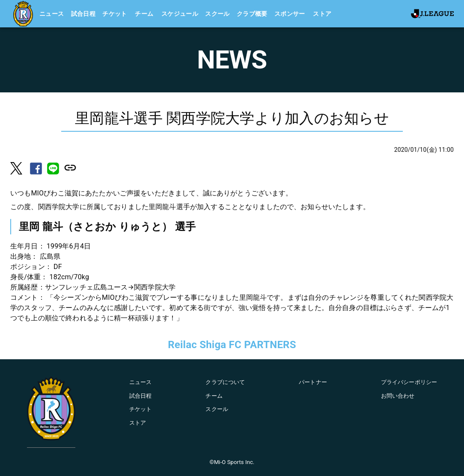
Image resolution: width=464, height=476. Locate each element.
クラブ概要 (252, 14)
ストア (322, 14)
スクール (217, 14)
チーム (144, 14)
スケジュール (180, 14)
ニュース (52, 14)
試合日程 (83, 14)
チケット (115, 14)
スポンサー (290, 14)
